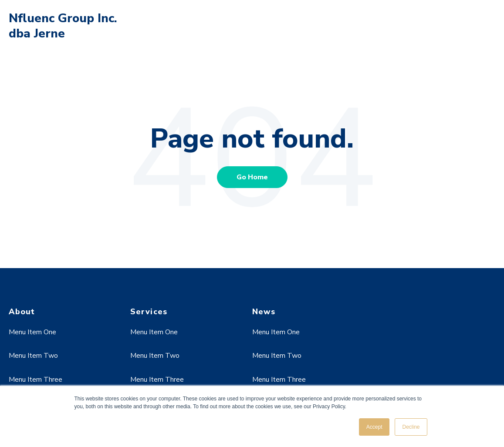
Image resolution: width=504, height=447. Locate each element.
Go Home (252, 177)
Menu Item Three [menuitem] (36, 380)
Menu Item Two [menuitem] (33, 356)
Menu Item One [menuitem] (32, 332)
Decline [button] (411, 427)
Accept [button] (374, 427)
